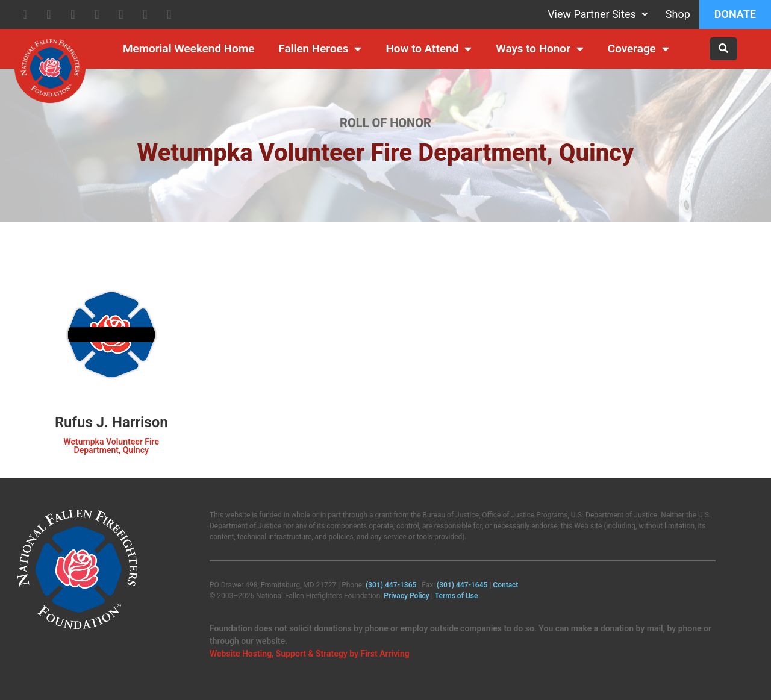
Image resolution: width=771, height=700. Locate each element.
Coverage (638, 49)
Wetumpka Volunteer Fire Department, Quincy (111, 446)
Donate (735, 14)
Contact (505, 585)
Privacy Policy (407, 596)
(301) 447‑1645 (462, 585)
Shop (678, 14)
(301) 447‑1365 (391, 585)
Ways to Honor (540, 49)
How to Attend (429, 49)
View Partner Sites (598, 14)
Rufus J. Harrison (111, 422)
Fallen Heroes (320, 49)
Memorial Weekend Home (189, 48)
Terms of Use (457, 596)
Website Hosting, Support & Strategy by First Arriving (310, 654)
